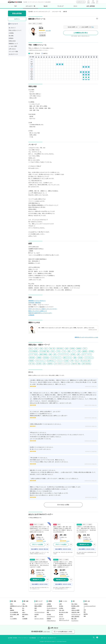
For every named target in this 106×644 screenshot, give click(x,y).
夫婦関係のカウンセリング (16, 606)
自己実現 (73, 355)
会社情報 (10, 638)
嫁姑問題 (85, 351)
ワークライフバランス (63, 355)
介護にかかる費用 (75, 610)
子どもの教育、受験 (44, 351)
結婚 (67, 348)
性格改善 (31, 361)
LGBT (60, 604)
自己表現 (80, 358)
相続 (85, 616)
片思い (36, 348)
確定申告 (86, 614)
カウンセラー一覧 (30, 7)
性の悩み (61, 606)
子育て (85, 348)
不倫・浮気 (52, 348)
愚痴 (75, 358)
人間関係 (39, 358)
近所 (79, 351)
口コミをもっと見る (63, 505)
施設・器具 (74, 619)
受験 (69, 351)
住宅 (85, 610)
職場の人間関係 (43, 355)
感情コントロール (67, 358)
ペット (74, 351)
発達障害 (50, 364)
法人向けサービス (81, 2)
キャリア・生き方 (33, 355)
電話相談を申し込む (84, 544)
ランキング (60, 6)
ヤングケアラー (75, 621)
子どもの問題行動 (33, 351)
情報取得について (13, 44)
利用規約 (11, 38)
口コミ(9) (48, 31)
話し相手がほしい (51, 361)
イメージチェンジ (89, 358)
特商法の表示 (12, 41)
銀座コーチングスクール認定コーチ (38, 311)
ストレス (60, 361)
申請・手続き (74, 604)
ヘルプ (38, 638)
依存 (44, 364)
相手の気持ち (60, 348)
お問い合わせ (12, 49)
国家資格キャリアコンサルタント (37, 301)
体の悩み (61, 614)
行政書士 (86, 604)
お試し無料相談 (91, 6)
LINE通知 (11, 33)
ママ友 (58, 351)
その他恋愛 (25, 619)
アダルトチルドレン (40, 361)
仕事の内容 (32, 358)
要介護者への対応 (75, 606)
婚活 (41, 348)
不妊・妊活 (32, 364)
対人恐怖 (39, 364)
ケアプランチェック (76, 614)
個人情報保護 (33, 638)
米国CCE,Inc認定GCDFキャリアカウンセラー (40, 313)
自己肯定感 (46, 358)
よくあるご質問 (13, 46)
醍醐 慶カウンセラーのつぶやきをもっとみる (86, 337)
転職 (50, 355)
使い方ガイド (12, 28)
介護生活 (73, 608)
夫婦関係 (72, 348)
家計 (85, 612)
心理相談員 (31, 315)
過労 (78, 355)
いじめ (64, 351)
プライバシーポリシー (23, 638)
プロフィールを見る (37, 544)
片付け (53, 351)
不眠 (72, 361)
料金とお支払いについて (15, 30)
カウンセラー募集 (13, 51)
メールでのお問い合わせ (63, 632)
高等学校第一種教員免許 (35, 303)
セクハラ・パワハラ (87, 355)
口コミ (76, 6)
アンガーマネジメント (56, 358)
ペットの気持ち (13, 619)
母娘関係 (79, 348)
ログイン (17, 19)
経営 (55, 355)
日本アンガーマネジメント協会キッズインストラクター (43, 309)
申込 (92, 27)
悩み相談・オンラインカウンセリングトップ (39, 12)
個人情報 (11, 36)
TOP (15, 6)
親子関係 (91, 351)
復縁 (23, 617)
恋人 (46, 348)
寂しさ (77, 361)
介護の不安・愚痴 (76, 364)
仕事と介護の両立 (86, 364)
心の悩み (66, 361)
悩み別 (46, 6)
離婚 (11, 608)
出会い (31, 348)
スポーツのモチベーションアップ (62, 364)
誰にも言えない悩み (86, 361)
